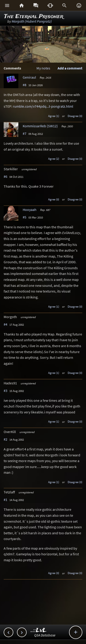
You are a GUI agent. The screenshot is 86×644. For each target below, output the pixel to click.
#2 (6, 439)
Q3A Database (45, 635)
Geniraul (29, 77)
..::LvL (39, 630)
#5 (25, 217)
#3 (6, 391)
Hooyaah (30, 210)
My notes (43, 68)
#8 (25, 85)
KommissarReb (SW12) (40, 126)
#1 (6, 500)
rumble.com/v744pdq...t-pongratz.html (43, 106)
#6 (6, 176)
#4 (6, 324)
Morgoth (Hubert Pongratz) (32, 21)
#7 (25, 133)
